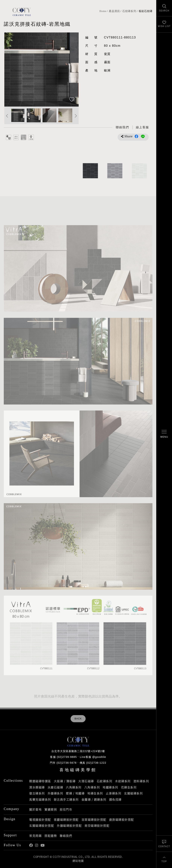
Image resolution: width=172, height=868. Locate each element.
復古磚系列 (37, 793)
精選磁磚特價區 (40, 781)
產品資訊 (114, 11)
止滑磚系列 (114, 793)
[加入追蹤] (72, 100)
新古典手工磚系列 (66, 800)
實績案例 (51, 809)
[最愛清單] (164, 24)
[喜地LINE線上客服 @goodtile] (142, 127)
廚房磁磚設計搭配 (122, 820)
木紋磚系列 (123, 781)
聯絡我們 (66, 836)
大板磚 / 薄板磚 (65, 781)
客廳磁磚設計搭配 (66, 820)
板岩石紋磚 (146, 11)
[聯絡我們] (164, 844)
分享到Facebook (136, 136)
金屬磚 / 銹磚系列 (94, 800)
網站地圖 (78, 861)
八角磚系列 (92, 787)
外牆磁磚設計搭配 (69, 826)
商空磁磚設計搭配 (97, 826)
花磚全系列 (129, 787)
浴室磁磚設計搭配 (94, 820)
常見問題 (35, 836)
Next (76, 116)
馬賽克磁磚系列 (40, 800)
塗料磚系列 (141, 781)
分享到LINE (143, 136)
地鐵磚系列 (110, 787)
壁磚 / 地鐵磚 (75, 793)
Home (103, 11)
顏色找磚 (115, 800)
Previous (7, 116)
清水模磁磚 (37, 787)
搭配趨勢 (51, 836)
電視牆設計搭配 (40, 820)
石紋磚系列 (129, 11)
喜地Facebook (31, 845)
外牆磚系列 (55, 793)
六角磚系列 (74, 787)
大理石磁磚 (86, 781)
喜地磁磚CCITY (22, 12)
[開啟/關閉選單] (164, 434)
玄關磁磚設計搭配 (42, 826)
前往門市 (66, 809)
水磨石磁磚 (55, 787)
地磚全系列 (95, 793)
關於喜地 (35, 809)
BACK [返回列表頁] (78, 719)
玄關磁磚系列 (133, 793)
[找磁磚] (164, 8)
